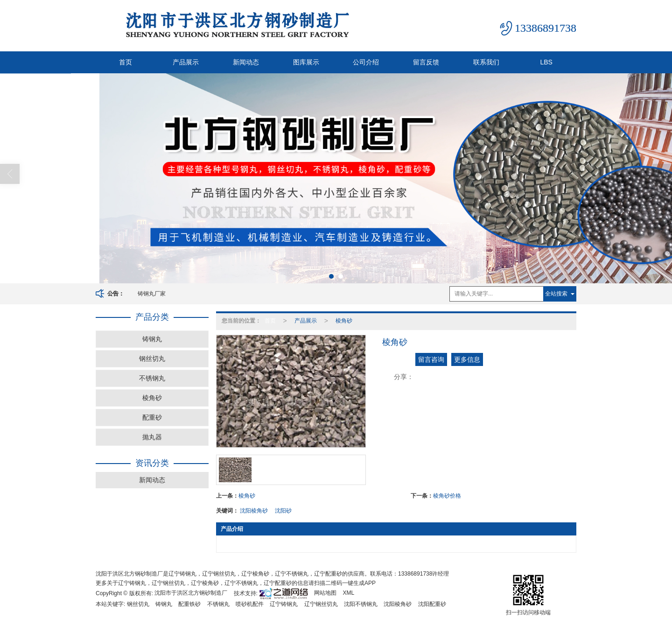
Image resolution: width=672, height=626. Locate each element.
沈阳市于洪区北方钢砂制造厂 (191, 593)
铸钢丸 (152, 339)
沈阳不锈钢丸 (361, 604)
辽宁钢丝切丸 (321, 604)
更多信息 (467, 359)
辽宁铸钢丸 (284, 604)
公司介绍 (366, 62)
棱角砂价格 (447, 496)
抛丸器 (152, 437)
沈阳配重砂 (432, 604)
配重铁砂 (189, 604)
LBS (546, 62)
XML (349, 593)
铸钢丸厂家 (152, 294)
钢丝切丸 (152, 359)
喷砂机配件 (250, 604)
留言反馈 (426, 62)
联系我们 (486, 62)
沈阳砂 (283, 511)
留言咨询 (431, 359)
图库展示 (306, 62)
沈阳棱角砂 (254, 511)
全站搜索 (556, 294)
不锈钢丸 (152, 378)
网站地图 (325, 593)
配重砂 (152, 417)
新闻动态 (246, 62)
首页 (126, 62)
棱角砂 (152, 398)
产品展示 (186, 62)
